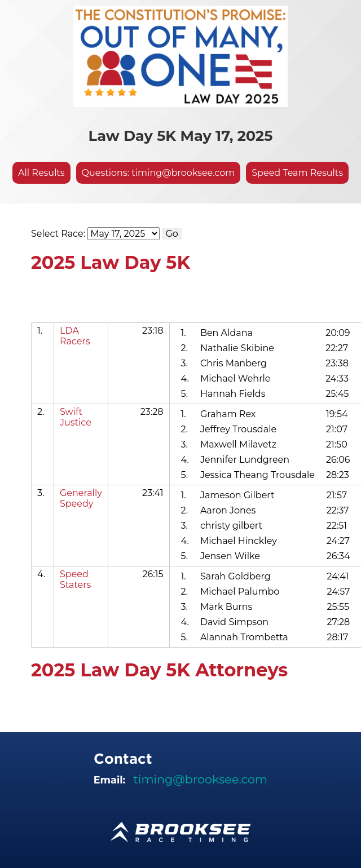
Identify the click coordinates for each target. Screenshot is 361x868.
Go (171, 234)
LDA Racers (75, 336)
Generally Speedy (81, 498)
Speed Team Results (297, 173)
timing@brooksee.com (200, 779)
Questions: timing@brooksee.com (159, 173)
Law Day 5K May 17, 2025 (181, 136)
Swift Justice (76, 417)
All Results (41, 173)
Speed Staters (76, 579)
